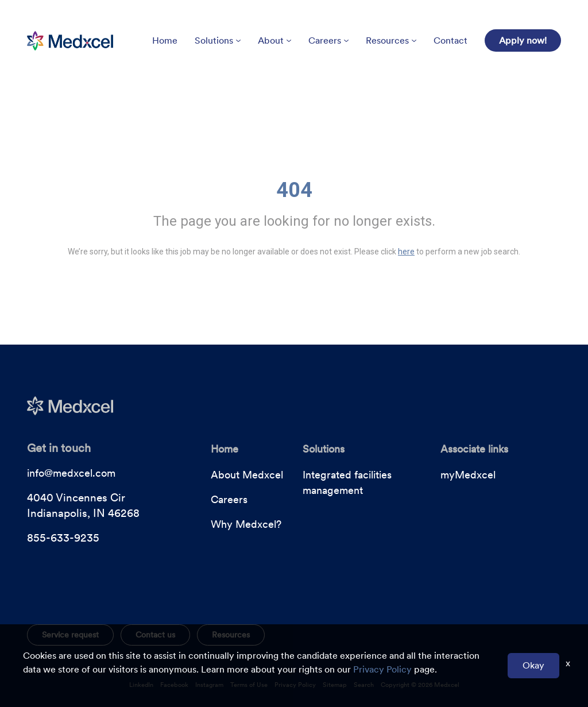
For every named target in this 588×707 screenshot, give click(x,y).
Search (364, 685)
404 (294, 190)
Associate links (474, 449)
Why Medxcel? (246, 524)
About (274, 40)
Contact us (155, 635)
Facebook (174, 685)
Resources (391, 40)
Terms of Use (249, 685)
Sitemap (335, 685)
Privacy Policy (295, 685)
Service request (70, 635)
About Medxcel (247, 475)
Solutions (218, 40)
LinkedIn (141, 685)
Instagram (209, 685)
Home (165, 40)
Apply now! (523, 40)
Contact (450, 40)
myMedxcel (468, 475)
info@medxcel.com (71, 473)
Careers (328, 40)
